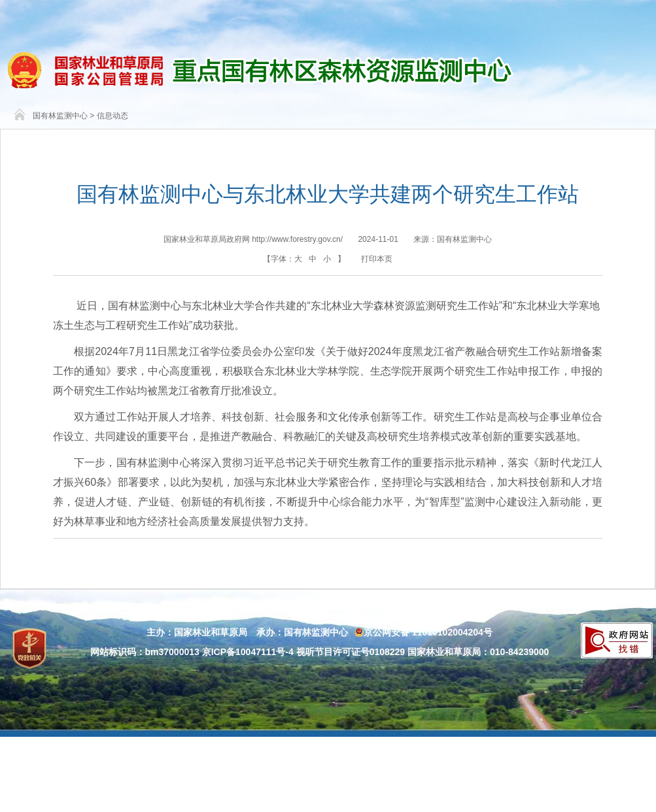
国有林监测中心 (60, 116)
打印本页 (377, 259)
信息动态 (112, 116)
